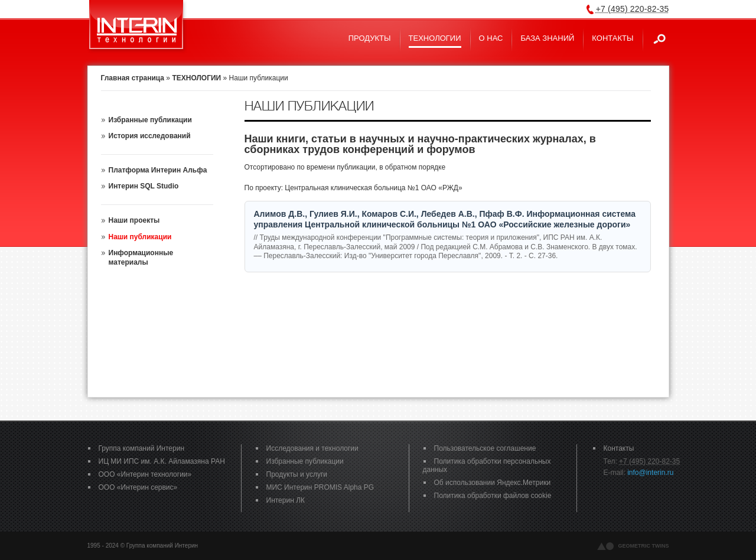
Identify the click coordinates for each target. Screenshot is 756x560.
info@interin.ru (650, 473)
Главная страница (133, 78)
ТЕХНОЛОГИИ (196, 78)
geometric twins (644, 546)
